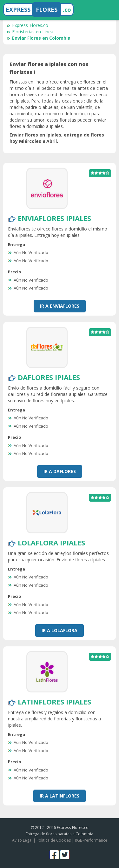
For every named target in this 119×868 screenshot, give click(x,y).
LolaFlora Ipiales (51, 543)
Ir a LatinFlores (60, 796)
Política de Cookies (54, 840)
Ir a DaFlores (60, 471)
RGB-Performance (91, 840)
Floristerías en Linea (30, 32)
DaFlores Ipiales (49, 377)
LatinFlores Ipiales (54, 702)
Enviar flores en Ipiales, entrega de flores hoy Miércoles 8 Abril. (57, 138)
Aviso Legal (22, 840)
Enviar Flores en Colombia (38, 38)
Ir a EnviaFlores (60, 306)
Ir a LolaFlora (60, 630)
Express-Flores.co (27, 25)
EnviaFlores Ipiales (54, 218)
